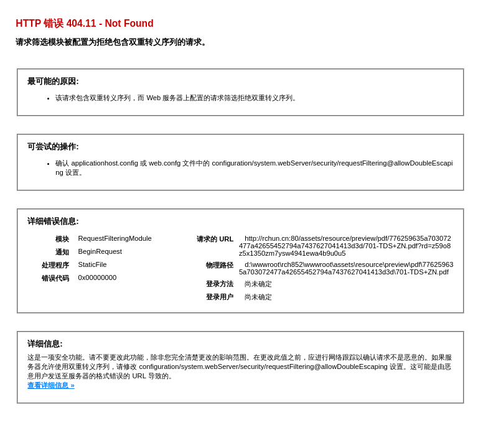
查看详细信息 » (51, 385)
